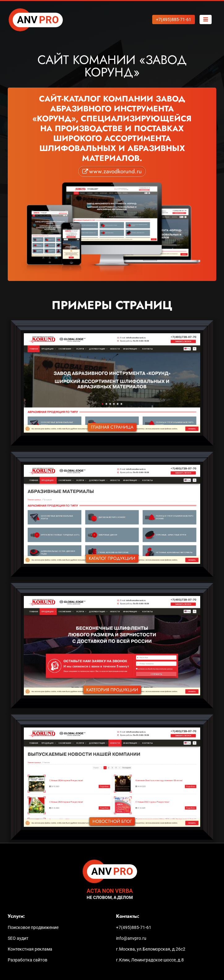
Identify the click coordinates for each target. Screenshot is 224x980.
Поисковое (33, 927)
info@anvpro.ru (131, 938)
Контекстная (30, 949)
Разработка (28, 960)
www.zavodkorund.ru (115, 171)
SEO (18, 938)
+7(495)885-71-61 (134, 927)
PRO (38, 20)
